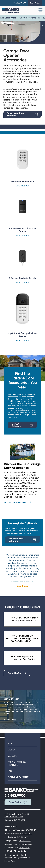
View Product (22, 186)
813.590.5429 (31, 830)
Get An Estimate (22, 425)
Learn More (11, 18)
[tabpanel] (20, 31)
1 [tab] (42, 25)
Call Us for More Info (18, 502)
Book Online (18, 802)
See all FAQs (17, 673)
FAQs (10, 771)
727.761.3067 (20, 820)
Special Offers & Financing (17, 763)
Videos (12, 750)
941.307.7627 (27, 834)
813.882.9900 (20, 3)
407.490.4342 (25, 841)
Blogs (11, 744)
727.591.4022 (22, 837)
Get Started (13, 720)
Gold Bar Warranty (19, 777)
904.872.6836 (26, 844)
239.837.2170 (24, 848)
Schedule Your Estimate (22, 540)
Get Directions (11, 826)
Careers (12, 756)
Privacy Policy (10, 861)
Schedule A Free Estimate (22, 114)
